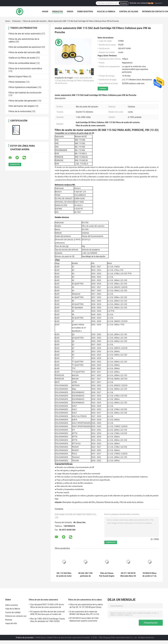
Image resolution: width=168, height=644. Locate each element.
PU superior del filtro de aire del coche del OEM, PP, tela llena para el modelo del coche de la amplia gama (47, 613)
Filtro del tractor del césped (21, 106)
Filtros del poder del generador (23, 101)
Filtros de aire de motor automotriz (25, 34)
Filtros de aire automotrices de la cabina (85, 600)
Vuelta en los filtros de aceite (22, 58)
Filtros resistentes (17, 82)
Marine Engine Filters (18, 77)
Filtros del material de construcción (25, 93)
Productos (57, 12)
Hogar (45, 12)
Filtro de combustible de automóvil (25, 47)
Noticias (9, 620)
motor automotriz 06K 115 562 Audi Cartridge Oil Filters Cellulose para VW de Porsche (74, 81)
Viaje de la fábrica (106, 12)
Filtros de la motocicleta (20, 111)
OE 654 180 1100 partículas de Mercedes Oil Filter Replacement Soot (85, 575)
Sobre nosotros (85, 12)
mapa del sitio (11, 623)
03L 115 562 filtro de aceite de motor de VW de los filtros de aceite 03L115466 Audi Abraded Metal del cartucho (64, 575)
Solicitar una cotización (139, 3)
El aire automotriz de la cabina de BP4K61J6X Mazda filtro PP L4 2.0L (84, 613)
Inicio (7, 21)
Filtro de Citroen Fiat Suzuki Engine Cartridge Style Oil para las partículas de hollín (107, 575)
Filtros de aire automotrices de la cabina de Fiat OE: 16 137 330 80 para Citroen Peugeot (86, 606)
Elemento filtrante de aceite (107, 502)
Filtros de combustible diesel (22, 63)
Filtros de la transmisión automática (25, 69)
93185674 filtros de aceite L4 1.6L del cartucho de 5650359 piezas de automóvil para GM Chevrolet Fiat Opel (150, 575)
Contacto (103, 88)
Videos (70, 12)
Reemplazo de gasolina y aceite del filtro (79, 502)
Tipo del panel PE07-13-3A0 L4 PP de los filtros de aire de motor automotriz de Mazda (47, 606)
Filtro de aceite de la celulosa (131, 502)
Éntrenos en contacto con (16, 616)
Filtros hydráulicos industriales (23, 87)
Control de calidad (129, 12)
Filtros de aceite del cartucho (35, 21)
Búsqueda (124, 3)
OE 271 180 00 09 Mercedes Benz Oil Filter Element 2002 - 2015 (128, 575)
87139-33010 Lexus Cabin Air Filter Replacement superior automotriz (84, 619)
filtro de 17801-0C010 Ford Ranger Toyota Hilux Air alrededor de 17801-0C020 (47, 620)
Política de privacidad (25, 638)
